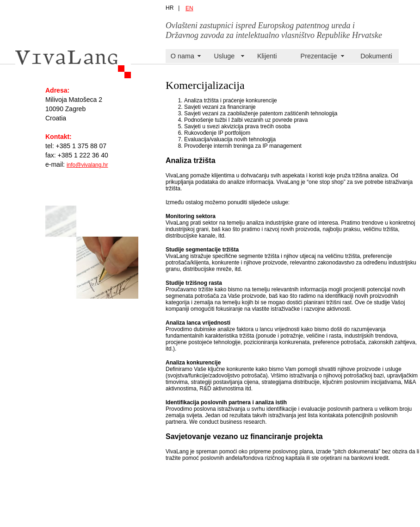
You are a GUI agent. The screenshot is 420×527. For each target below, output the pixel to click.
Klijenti (267, 56)
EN (189, 8)
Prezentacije (319, 56)
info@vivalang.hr (87, 165)
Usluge (224, 56)
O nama (182, 56)
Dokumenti (376, 56)
